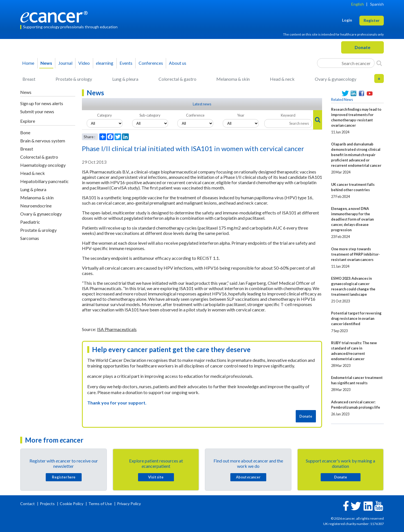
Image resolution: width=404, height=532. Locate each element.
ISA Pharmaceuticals (117, 329)
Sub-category (150, 115)
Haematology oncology (43, 165)
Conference (195, 115)
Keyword (288, 115)
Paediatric (30, 222)
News (46, 63)
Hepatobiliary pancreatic (44, 181)
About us (178, 63)
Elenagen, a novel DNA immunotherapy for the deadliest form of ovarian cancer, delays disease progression (352, 219)
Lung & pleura (125, 79)
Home (28, 63)
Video (84, 63)
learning (105, 63)
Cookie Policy (72, 504)
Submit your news (37, 111)
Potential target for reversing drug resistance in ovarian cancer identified (356, 318)
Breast (29, 79)
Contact (28, 504)
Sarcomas (30, 238)
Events (126, 63)
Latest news (202, 104)
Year (241, 115)
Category (105, 115)
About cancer (248, 477)
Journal (65, 63)
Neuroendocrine (36, 206)
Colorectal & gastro (177, 79)
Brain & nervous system (43, 141)
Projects (48, 504)
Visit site (156, 477)
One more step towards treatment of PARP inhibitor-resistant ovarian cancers (355, 254)
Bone (25, 132)
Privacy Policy (129, 504)
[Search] (379, 63)
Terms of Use (100, 504)
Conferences (151, 63)
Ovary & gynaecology (336, 79)
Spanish (377, 4)
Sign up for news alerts (42, 103)
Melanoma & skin (233, 79)
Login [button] (347, 20)
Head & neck (282, 79)
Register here (64, 477)
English (358, 4)
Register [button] (372, 20)
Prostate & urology (74, 79)
